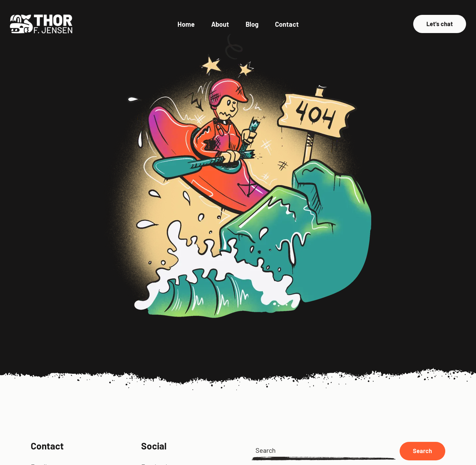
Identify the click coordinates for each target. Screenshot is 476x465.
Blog (252, 24)
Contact (287, 24)
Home (186, 24)
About (220, 24)
